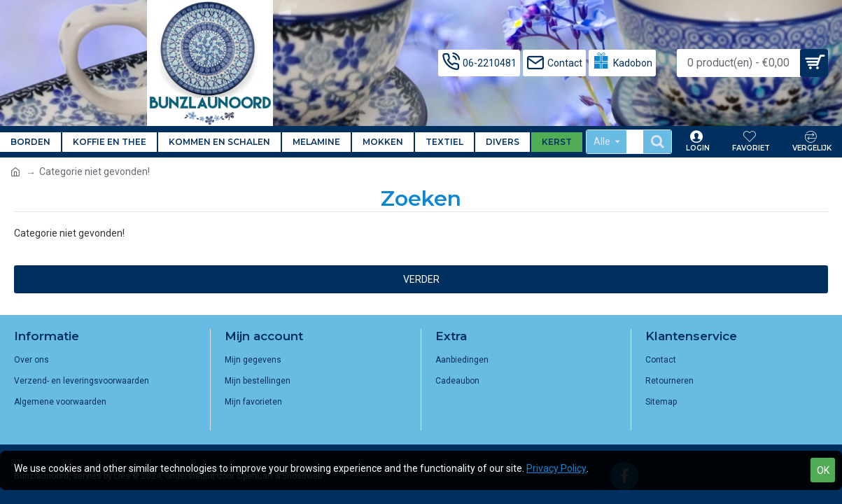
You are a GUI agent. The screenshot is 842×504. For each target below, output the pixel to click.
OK (823, 470)
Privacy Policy (556, 468)
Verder (421, 279)
